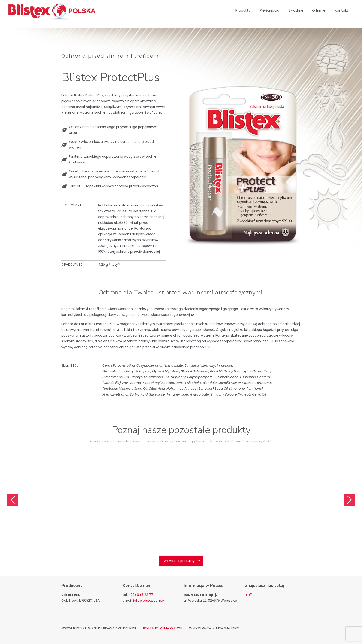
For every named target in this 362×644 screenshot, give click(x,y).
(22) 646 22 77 (141, 595)
